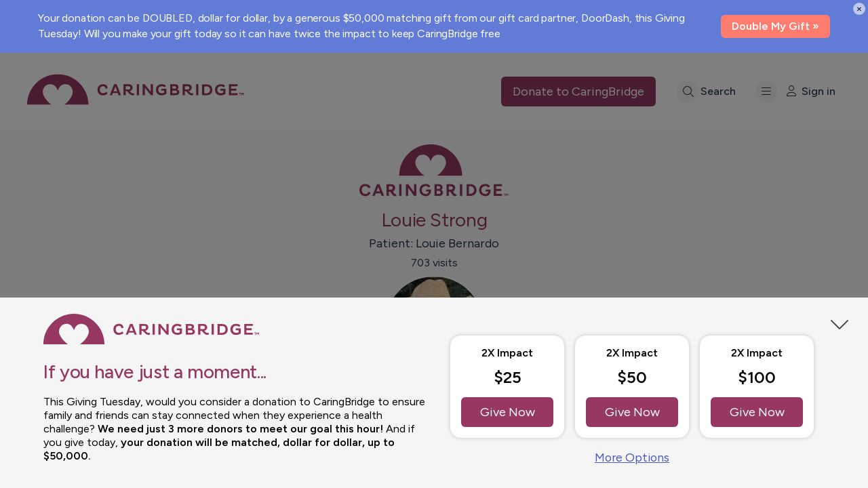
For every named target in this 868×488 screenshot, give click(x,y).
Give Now (508, 412)
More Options (632, 457)
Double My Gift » (775, 26)
